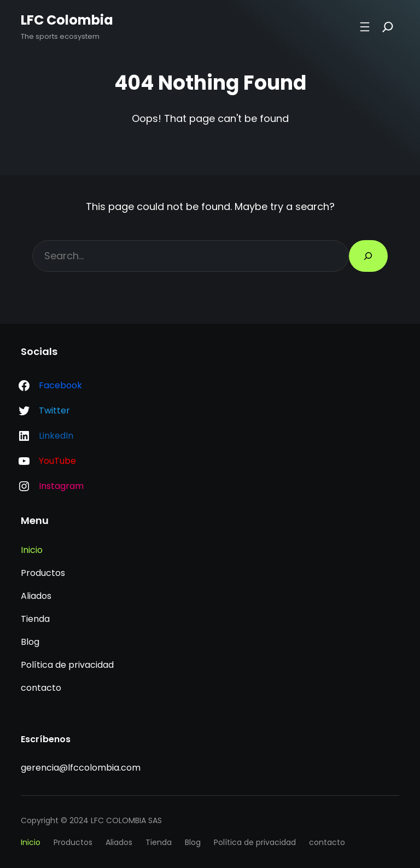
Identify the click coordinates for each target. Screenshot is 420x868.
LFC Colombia (67, 20)
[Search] (388, 27)
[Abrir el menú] (365, 27)
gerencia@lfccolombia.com (81, 768)
